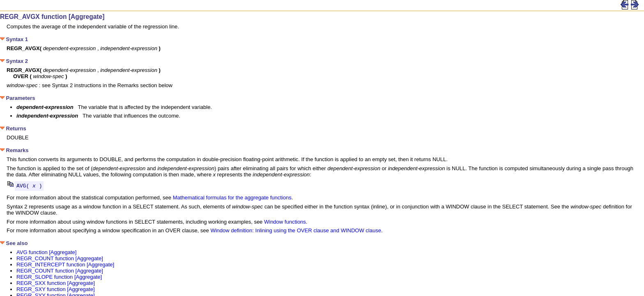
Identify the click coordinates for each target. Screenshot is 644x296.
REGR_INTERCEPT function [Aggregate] (65, 266)
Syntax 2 (14, 61)
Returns (13, 128)
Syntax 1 (14, 39)
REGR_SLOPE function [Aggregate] (59, 278)
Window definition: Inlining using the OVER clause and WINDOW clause (296, 232)
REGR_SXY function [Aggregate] (56, 290)
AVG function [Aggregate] (46, 253)
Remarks (14, 150)
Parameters (17, 98)
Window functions (285, 223)
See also (14, 244)
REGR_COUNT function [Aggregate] (60, 260)
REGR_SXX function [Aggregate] (56, 284)
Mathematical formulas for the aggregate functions (232, 199)
